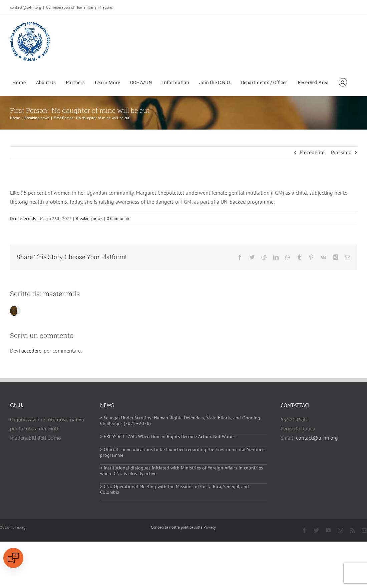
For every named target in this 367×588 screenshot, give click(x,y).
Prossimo (341, 152)
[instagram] (340, 530)
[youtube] (328, 530)
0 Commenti (118, 219)
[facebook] (304, 530)
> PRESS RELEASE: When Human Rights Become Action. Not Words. (168, 436)
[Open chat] (13, 558)
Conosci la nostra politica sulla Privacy (183, 527)
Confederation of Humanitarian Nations (79, 7)
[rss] (352, 530)
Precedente (312, 152)
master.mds (25, 219)
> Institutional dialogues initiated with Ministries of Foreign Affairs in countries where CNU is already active (181, 471)
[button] (343, 82)
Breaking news (89, 219)
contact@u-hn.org (317, 438)
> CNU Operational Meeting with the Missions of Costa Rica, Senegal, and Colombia (174, 489)
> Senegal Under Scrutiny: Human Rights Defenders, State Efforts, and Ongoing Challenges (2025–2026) (180, 421)
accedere (31, 351)
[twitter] (316, 530)
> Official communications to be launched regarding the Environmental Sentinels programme (183, 452)
